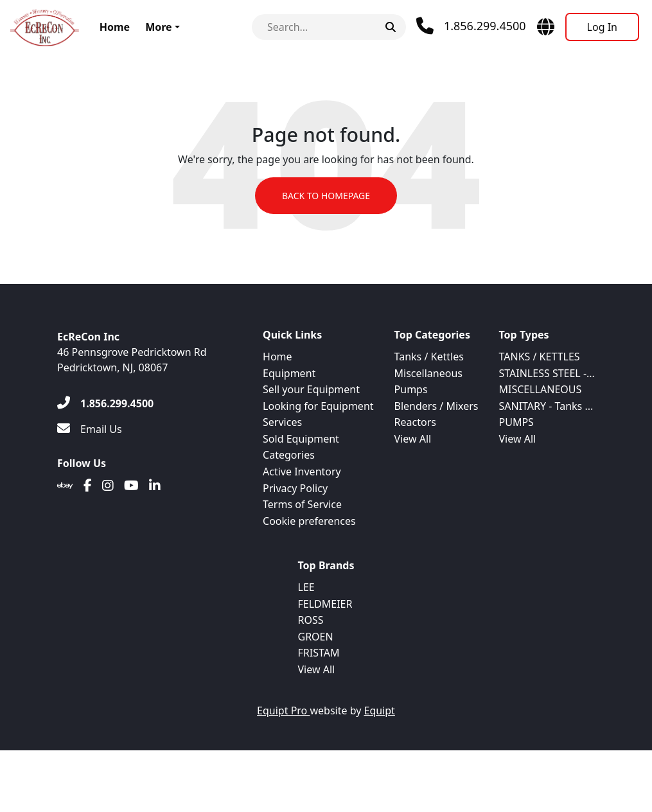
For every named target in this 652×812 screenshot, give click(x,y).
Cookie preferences (309, 521)
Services (282, 422)
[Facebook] (88, 486)
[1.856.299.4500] (105, 403)
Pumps (411, 389)
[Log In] (602, 27)
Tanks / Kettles (429, 357)
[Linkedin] (155, 486)
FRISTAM (319, 653)
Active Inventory (302, 472)
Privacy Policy (295, 488)
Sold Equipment (301, 439)
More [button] (158, 27)
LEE (306, 587)
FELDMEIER (325, 604)
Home (115, 27)
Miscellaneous (428, 373)
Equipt (380, 710)
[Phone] (471, 26)
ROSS (311, 620)
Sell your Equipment (311, 389)
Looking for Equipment (318, 406)
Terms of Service (302, 504)
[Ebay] (65, 486)
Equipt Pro (283, 710)
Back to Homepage (326, 196)
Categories (289, 455)
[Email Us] (90, 429)
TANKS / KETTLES (540, 357)
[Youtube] (131, 486)
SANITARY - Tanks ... (546, 406)
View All (413, 439)
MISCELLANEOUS (541, 389)
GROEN (316, 637)
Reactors (415, 422)
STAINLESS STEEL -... (547, 373)
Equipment (289, 373)
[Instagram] (108, 486)
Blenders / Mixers (436, 406)
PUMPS (516, 422)
